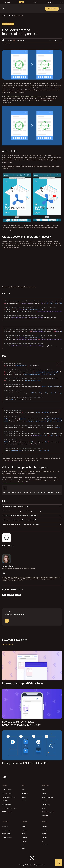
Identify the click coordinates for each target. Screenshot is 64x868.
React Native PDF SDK (9, 797)
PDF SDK (5, 801)
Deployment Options (48, 812)
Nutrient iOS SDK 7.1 (32, 96)
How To (18, 595)
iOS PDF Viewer (7, 805)
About (24, 826)
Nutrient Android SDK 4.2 (46, 493)
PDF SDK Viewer (7, 793)
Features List (46, 805)
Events (44, 793)
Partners (25, 841)
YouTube (45, 834)
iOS (17, 460)
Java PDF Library (7, 790)
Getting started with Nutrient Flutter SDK (25, 763)
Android (10, 460)
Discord (44, 837)
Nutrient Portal (7, 834)
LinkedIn (44, 830)
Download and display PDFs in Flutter (23, 683)
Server (24, 797)
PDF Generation (7, 812)
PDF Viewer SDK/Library (9, 808)
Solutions (25, 801)
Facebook (45, 845)
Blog (43, 790)
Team (24, 834)
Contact (44, 826)
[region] (32, 310)
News (44, 808)
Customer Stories (47, 797)
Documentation (7, 830)
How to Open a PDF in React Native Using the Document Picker (22, 723)
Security (25, 830)
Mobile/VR (25, 793)
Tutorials (45, 801)
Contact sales (52, 9)
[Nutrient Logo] (4, 9)
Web (23, 790)
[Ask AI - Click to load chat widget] (59, 863)
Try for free (6, 826)
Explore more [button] (8, 644)
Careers (24, 837)
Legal (24, 845)
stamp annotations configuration (13, 482)
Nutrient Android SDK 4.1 (14, 96)
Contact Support (7, 837)
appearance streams (47, 98)
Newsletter (45, 816)
